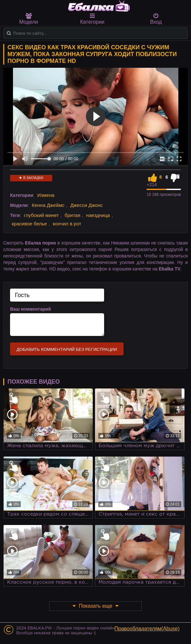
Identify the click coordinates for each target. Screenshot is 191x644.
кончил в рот (67, 224)
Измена (46, 195)
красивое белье (29, 224)
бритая (72, 215)
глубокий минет (42, 215)
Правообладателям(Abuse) (147, 629)
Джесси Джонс (87, 205)
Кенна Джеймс (48, 205)
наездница (98, 215)
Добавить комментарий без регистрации (67, 349)
